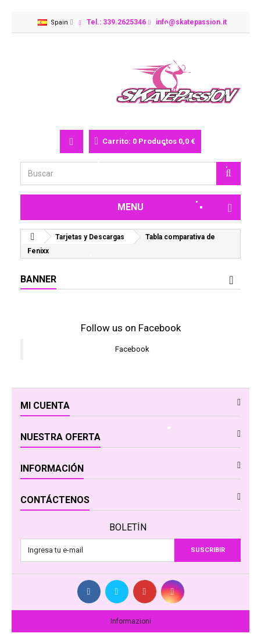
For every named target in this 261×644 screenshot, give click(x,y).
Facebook (132, 349)
